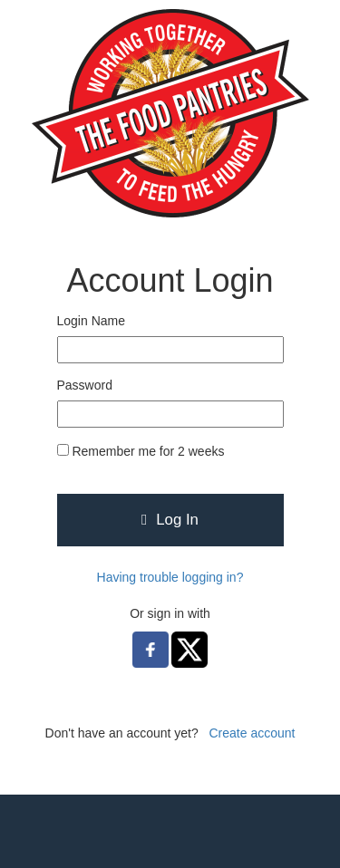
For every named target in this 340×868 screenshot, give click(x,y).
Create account (252, 733)
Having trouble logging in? (170, 577)
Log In (170, 520)
